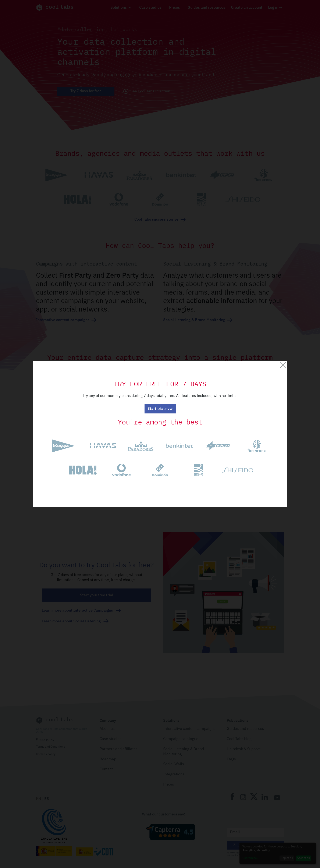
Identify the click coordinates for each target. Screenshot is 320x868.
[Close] (283, 365)
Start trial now (160, 409)
